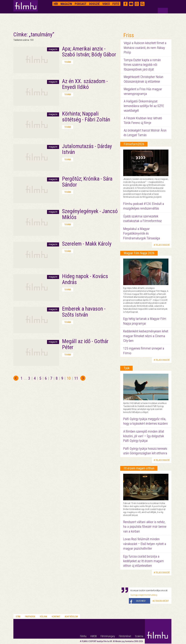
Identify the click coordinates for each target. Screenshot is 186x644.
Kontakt (56, 617)
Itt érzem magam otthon (139, 468)
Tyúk (127, 368)
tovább (68, 62)
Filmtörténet (125, 636)
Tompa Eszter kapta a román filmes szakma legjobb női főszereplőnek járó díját (142, 65)
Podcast (81, 4)
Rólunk (44, 617)
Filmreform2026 (134, 144)
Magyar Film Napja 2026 (139, 253)
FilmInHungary (108, 636)
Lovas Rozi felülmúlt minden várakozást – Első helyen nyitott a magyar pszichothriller (145, 544)
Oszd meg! (141, 601)
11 (76, 378)
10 (69, 378)
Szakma (139, 636)
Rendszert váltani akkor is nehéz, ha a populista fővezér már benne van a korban (145, 527)
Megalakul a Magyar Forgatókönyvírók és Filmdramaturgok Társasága (142, 234)
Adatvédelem (71, 617)
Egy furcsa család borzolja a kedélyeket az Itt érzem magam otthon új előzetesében (144, 561)
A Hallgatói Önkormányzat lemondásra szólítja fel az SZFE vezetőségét (144, 106)
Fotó (116, 4)
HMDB (94, 636)
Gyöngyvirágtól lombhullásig (144, 595)
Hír (56, 4)
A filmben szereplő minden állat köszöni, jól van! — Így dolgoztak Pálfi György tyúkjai (144, 436)
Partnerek (30, 617)
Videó (106, 4)
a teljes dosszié (162, 245)
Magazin (66, 4)
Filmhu (83, 636)
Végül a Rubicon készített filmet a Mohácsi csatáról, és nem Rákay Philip (145, 48)
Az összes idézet (161, 601)
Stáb (18, 617)
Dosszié (94, 4)
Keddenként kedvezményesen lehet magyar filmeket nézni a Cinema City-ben (146, 336)
